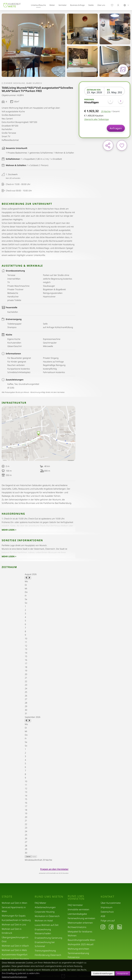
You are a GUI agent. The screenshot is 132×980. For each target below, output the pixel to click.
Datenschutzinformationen (14, 977)
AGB (103, 916)
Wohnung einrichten (78, 949)
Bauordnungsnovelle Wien (81, 940)
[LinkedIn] (119, 927)
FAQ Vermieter (75, 905)
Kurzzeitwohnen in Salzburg (16, 920)
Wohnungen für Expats (14, 916)
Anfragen (116, 128)
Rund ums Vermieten (76, 897)
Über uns (101, 5)
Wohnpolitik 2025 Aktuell (81, 944)
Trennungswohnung (45, 951)
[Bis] (115, 92)
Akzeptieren (123, 973)
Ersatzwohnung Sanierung (48, 938)
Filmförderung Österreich (48, 955)
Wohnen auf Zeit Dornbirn (15, 959)
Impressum (107, 907)
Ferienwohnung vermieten (81, 918)
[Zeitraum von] (94, 92)
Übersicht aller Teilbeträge (96, 119)
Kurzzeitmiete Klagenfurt (15, 955)
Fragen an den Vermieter (54, 869)
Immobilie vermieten (78, 909)
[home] (12, 5)
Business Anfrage (77, 5)
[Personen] (115, 101)
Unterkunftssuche (38, 5)
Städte (91, 5)
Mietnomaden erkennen (80, 923)
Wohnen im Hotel (44, 921)
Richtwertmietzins (77, 927)
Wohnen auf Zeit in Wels (14, 950)
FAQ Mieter (40, 903)
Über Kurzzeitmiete (111, 903)
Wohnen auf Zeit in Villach (15, 946)
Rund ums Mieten (49, 897)
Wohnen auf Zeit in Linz (14, 925)
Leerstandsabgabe (77, 914)
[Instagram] (103, 927)
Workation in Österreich (47, 916)
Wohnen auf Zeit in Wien (14, 903)
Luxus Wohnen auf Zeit (47, 925)
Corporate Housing (45, 912)
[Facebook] (111, 927)
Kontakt (108, 897)
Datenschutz (107, 912)
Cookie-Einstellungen (103, 973)
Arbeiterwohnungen (45, 907)
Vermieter (63, 5)
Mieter (52, 5)
